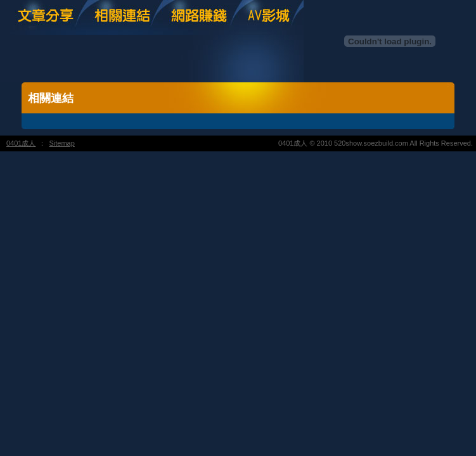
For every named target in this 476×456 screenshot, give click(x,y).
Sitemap (61, 143)
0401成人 (21, 143)
